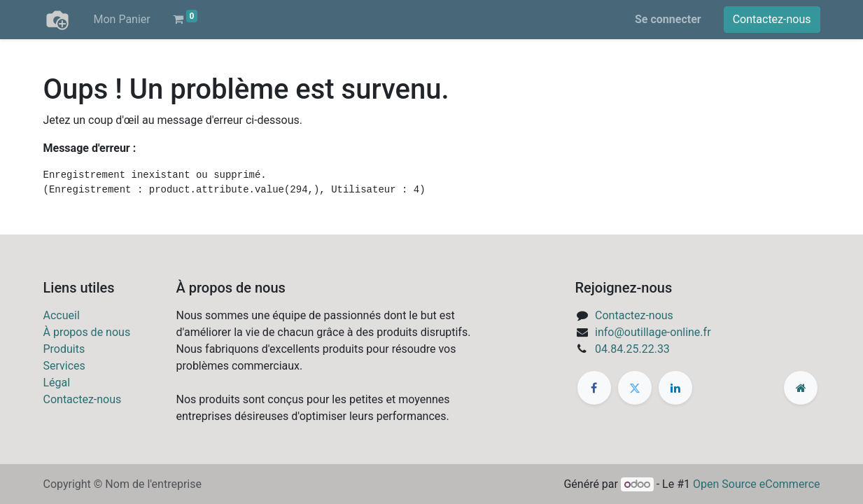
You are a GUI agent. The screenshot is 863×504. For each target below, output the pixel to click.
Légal (57, 383)
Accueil (62, 315)
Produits (64, 349)
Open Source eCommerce (757, 484)
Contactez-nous (772, 19)
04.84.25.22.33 (632, 349)
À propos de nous (87, 332)
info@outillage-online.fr (653, 332)
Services (64, 366)
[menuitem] (122, 20)
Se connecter (668, 19)
